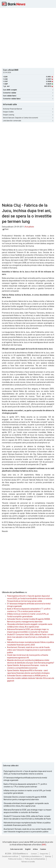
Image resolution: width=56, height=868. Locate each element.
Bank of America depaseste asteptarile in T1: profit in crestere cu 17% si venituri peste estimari (25, 785)
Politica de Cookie (15, 859)
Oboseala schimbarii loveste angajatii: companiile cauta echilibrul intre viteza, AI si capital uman (26, 805)
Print (5, 229)
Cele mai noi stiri (16, 849)
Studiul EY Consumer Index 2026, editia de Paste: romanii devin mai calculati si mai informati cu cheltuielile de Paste (30, 637)
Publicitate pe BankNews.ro (32, 856)
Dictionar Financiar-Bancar (28, 109)
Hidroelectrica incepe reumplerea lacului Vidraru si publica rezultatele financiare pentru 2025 (27, 824)
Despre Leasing (28, 115)
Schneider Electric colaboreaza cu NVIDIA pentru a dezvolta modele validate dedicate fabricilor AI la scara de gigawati (31, 678)
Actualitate (29, 227)
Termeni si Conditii (28, 862)
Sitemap (48, 856)
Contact (34, 854)
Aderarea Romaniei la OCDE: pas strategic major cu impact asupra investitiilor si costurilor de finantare (27, 811)
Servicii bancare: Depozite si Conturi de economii (28, 118)
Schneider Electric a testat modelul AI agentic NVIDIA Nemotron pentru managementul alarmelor (25, 798)
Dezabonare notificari (10, 856)
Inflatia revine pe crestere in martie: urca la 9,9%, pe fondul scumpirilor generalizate (27, 792)
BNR (44, 845)
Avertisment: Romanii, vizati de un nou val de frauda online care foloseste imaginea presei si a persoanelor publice (29, 650)
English (28, 849)
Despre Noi (44, 854)
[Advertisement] (28, 38)
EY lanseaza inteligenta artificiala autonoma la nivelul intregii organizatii (25, 779)
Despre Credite (28, 112)
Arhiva (35, 849)
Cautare (43, 849)
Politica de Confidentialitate (35, 859)
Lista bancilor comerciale (28, 121)
